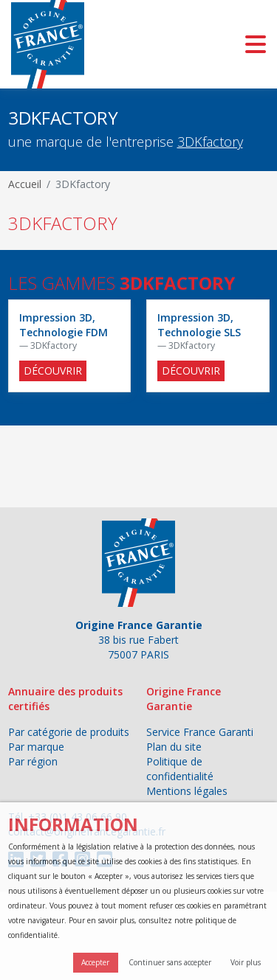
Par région (33, 761)
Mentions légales (187, 791)
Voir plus (246, 962)
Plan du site (174, 747)
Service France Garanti (200, 732)
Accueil (25, 184)
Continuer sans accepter (170, 962)
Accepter (95, 962)
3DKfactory (210, 142)
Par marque (36, 747)
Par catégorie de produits (69, 732)
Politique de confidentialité (180, 769)
